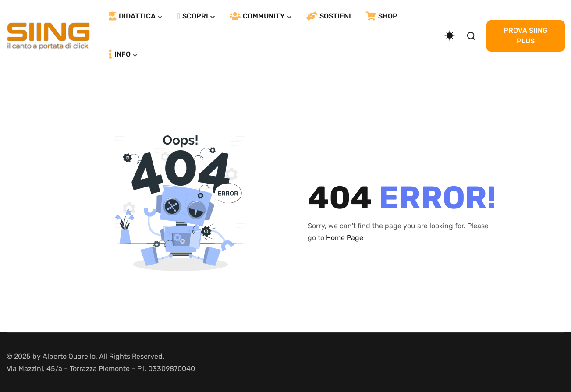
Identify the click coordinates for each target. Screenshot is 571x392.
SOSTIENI (329, 16)
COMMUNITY (257, 16)
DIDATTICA (132, 16)
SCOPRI (193, 16)
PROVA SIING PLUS (525, 36)
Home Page (345, 238)
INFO (120, 54)
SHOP (382, 16)
